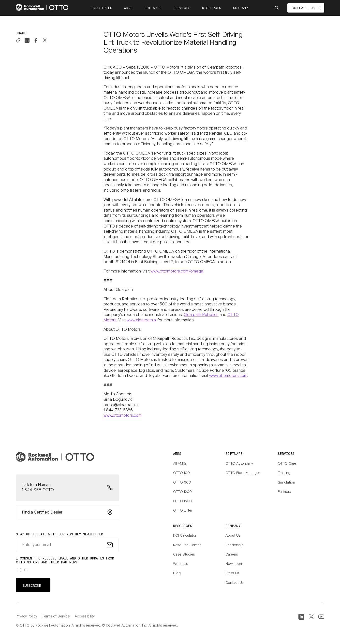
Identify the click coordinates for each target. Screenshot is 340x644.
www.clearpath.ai (142, 320)
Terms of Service (56, 617)
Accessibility (85, 617)
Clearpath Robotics (201, 315)
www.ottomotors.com (228, 376)
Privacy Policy (26, 617)
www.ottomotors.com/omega (177, 272)
